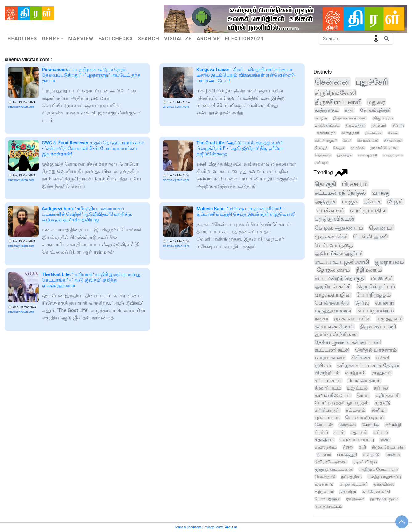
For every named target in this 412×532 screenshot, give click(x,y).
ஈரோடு (398, 126)
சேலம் (393, 133)
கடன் (339, 432)
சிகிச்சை (361, 358)
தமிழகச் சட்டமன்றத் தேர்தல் (368, 365)
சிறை (348, 447)
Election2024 (244, 39)
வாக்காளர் (331, 210)
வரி (362, 447)
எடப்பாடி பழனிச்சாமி (342, 262)
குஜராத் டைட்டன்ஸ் (334, 469)
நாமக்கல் (358, 148)
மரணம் (393, 454)
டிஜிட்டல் (357, 388)
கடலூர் (321, 118)
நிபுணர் (324, 454)
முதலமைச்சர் (331, 236)
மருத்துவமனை (333, 310)
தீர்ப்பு (363, 395)
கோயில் (370, 425)
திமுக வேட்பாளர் (389, 447)
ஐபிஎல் (323, 365)
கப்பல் (381, 388)
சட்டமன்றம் (328, 380)
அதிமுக (325, 201)
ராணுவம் (382, 373)
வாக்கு (380, 193)
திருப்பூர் (321, 148)
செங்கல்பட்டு (368, 140)
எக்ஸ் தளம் (326, 447)
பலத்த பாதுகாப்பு (384, 477)
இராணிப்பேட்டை (384, 148)
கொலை (347, 425)
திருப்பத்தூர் (355, 125)
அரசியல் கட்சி (333, 286)
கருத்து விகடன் (335, 219)
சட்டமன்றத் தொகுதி (340, 278)
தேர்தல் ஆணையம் (339, 228)
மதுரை (376, 102)
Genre (51, 39)
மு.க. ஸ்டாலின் (352, 318)
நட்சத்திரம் (351, 477)
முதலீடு (382, 403)
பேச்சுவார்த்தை (334, 245)
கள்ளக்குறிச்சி (367, 155)
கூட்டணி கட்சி (332, 350)
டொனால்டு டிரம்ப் (365, 418)
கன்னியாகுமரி (326, 140)
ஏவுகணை (355, 499)
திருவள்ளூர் (393, 140)
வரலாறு (385, 303)
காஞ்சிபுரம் (326, 133)
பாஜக (350, 201)
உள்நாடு (371, 454)
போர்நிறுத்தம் (374, 295)
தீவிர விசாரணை (331, 462)
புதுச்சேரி (372, 82)
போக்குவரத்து (332, 303)
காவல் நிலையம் (333, 395)
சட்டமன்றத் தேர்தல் (340, 193)
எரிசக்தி (393, 425)
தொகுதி (325, 184)
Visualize (178, 39)
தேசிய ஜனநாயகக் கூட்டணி (348, 342)
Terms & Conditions (188, 527)
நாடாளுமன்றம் (375, 310)
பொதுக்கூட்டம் (328, 506)
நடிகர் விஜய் (365, 462)
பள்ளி (382, 358)
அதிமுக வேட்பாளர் (378, 469)
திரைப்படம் (328, 388)
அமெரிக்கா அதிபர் (339, 253)
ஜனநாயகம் (390, 262)
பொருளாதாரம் (364, 380)
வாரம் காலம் (330, 358)
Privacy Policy (213, 527)
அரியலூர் (321, 163)
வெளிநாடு (325, 477)
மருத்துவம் (390, 318)
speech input (376, 38)
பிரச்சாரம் (355, 184)
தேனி (347, 140)
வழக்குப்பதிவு (333, 295)
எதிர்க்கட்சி (388, 395)
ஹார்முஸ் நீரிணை (336, 334)
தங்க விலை (384, 484)
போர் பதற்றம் (327, 499)
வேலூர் (339, 148)
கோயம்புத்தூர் (375, 110)
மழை (385, 440)
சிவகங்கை (323, 155)
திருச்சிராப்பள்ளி (338, 102)
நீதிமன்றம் (369, 270)
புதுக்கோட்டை (327, 125)
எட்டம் (381, 432)
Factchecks (116, 39)
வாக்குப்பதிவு (368, 210)
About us (231, 527)
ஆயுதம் (359, 432)
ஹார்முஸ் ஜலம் (384, 499)
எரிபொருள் (327, 410)
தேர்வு (362, 303)
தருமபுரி (379, 125)
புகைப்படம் (327, 418)
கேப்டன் (324, 425)
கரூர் (349, 110)
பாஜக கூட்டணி (353, 484)
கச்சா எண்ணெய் (334, 326)
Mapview (81, 39)
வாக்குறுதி (347, 454)
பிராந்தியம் (327, 373)
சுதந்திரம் (324, 440)
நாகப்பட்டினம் (393, 155)
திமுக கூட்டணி (378, 326)
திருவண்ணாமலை (350, 118)
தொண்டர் (381, 228)
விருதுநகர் (350, 133)
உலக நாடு (324, 484)
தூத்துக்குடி (327, 110)
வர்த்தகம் (355, 373)
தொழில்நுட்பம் (376, 286)
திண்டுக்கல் (374, 133)
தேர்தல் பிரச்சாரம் (376, 350)
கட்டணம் (355, 410)
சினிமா (379, 410)
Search (149, 39)
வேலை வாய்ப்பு (357, 440)
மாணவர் (382, 278)
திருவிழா (348, 492)
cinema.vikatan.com (21, 107)
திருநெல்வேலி (335, 93)
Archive (208, 39)
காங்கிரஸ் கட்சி (376, 492)
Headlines (22, 39)
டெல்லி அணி (371, 236)
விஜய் (395, 202)
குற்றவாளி (324, 492)
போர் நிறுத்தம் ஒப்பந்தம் (342, 403)
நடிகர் (322, 318)
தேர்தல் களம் (333, 270)
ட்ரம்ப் (321, 432)
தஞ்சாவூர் (344, 155)
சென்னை (332, 82)
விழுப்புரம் (382, 118)
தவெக (372, 202)
